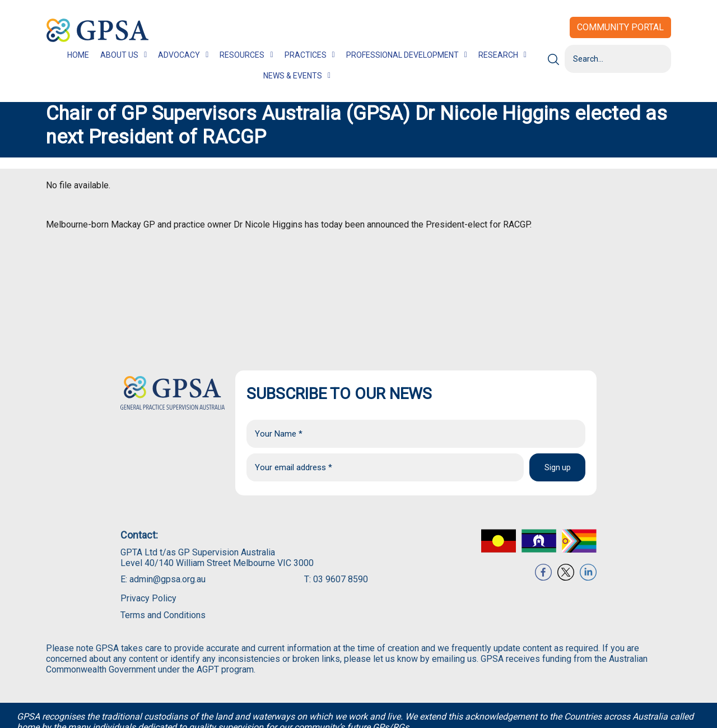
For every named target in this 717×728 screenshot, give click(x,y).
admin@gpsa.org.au (167, 579)
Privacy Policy (148, 598)
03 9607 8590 (341, 579)
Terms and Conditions (163, 615)
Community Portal (620, 27)
